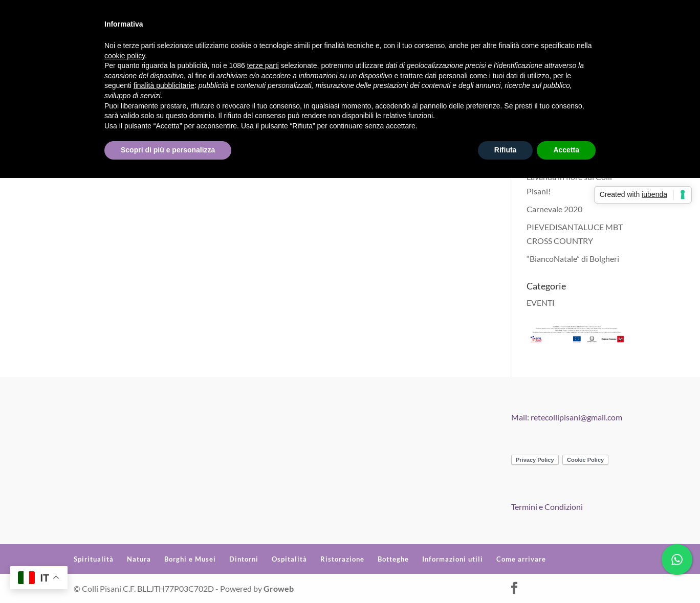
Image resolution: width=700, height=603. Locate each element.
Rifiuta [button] (506, 150)
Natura (139, 559)
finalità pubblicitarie (164, 85)
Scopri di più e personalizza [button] (168, 150)
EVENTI (541, 303)
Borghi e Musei (190, 559)
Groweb (279, 588)
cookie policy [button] (125, 56)
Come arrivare (521, 559)
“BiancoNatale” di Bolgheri (573, 259)
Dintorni (244, 559)
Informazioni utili (453, 559)
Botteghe (393, 559)
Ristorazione (342, 559)
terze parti (263, 65)
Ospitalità (289, 559)
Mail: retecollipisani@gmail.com (567, 417)
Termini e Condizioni (547, 507)
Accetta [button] (566, 150)
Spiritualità (94, 559)
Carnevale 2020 (554, 209)
